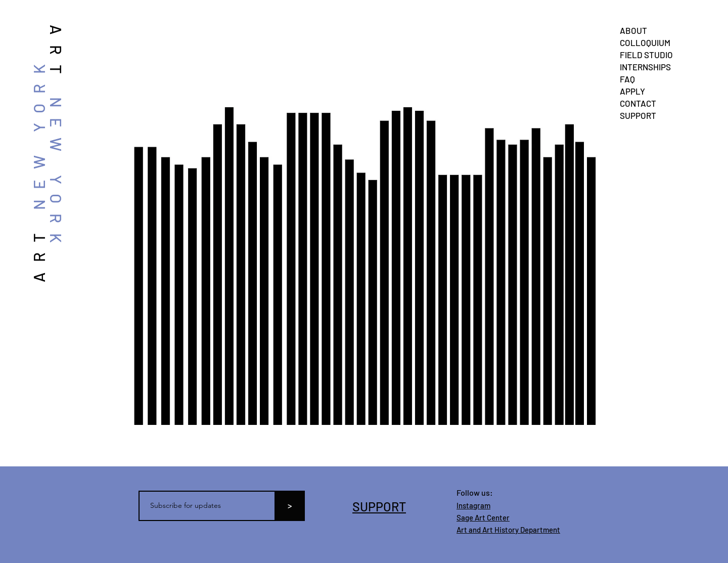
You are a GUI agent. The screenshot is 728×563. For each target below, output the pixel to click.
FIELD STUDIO (646, 55)
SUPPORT (638, 115)
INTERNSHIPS (645, 67)
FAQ (627, 79)
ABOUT (633, 30)
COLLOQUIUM (645, 42)
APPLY (632, 91)
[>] (290, 506)
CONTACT (638, 103)
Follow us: (475, 492)
